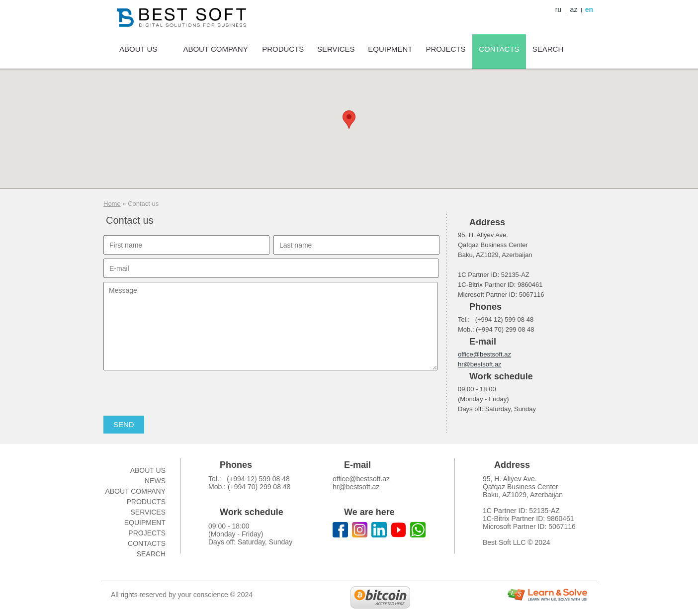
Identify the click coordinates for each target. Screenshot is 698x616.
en (589, 9)
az (574, 9)
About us (148, 470)
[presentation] (179, 394)
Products (146, 502)
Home (112, 204)
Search (151, 554)
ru (558, 9)
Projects (147, 533)
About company (135, 491)
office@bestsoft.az (484, 354)
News (155, 481)
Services (148, 512)
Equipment (145, 523)
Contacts (147, 543)
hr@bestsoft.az (480, 364)
